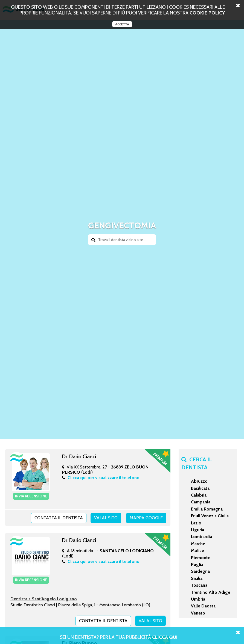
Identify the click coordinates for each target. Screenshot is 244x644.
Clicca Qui (165, 637)
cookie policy (207, 13)
